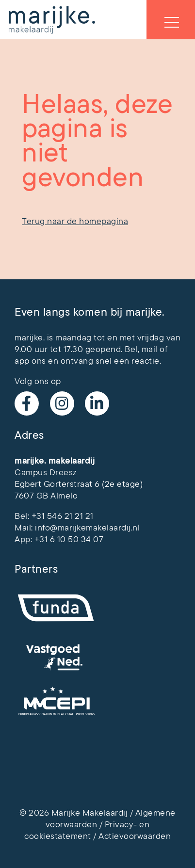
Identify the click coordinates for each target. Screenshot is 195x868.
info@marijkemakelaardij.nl (87, 528)
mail (150, 349)
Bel (131, 349)
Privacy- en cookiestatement (87, 830)
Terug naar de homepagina (75, 221)
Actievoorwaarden (135, 836)
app (22, 361)
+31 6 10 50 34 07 (69, 539)
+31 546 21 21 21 (63, 516)
